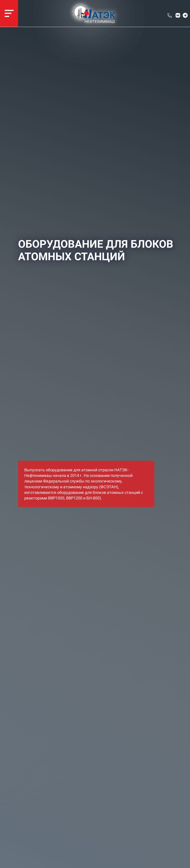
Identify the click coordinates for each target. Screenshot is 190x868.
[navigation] (9, 13)
